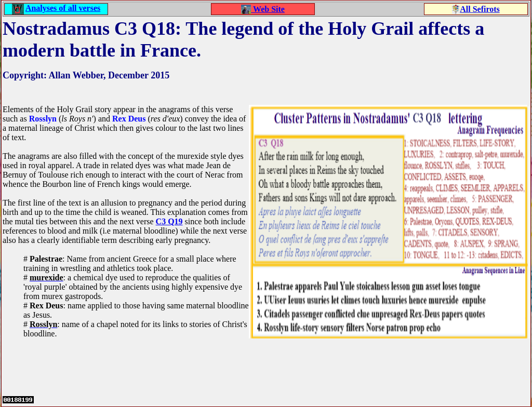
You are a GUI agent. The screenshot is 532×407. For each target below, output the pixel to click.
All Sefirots (480, 9)
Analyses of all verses (63, 8)
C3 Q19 (169, 221)
